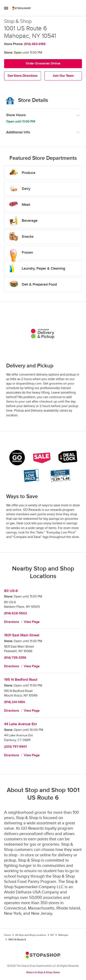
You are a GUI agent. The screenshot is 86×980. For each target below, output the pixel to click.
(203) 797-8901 (15, 747)
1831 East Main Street (22, 635)
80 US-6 (11, 591)
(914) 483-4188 (35, 44)
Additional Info (18, 132)
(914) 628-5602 (16, 613)
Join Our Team (63, 76)
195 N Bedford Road (21, 680)
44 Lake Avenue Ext (20, 724)
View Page (32, 622)
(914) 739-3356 (15, 658)
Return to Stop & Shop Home (43, 972)
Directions (12, 622)
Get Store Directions (23, 76)
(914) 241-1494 (14, 702)
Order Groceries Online (43, 64)
